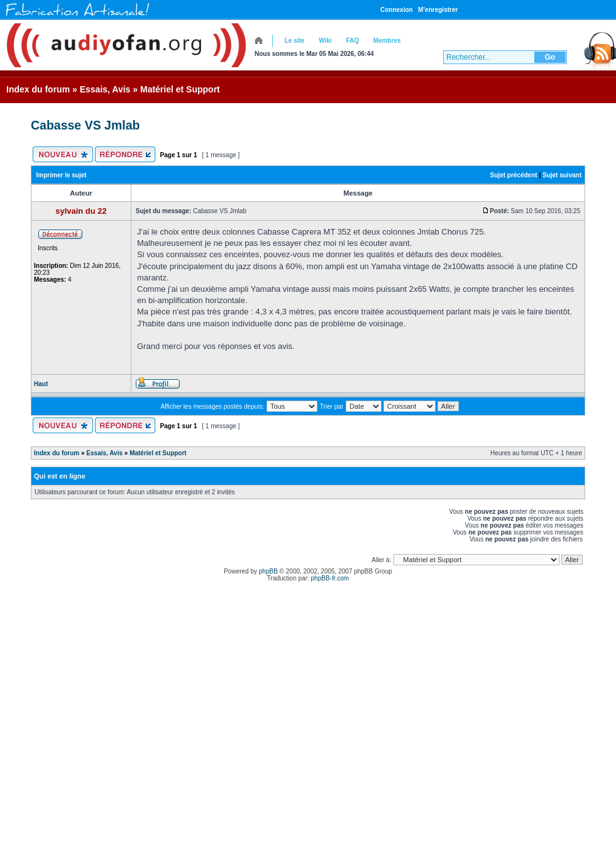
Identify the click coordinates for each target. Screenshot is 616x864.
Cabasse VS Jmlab (85, 125)
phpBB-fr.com (330, 578)
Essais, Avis (105, 89)
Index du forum (38, 89)
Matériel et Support (180, 89)
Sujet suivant (562, 175)
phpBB (268, 571)
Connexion (397, 10)
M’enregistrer (438, 10)
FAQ (352, 41)
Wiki (325, 41)
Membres (387, 41)
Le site (295, 41)
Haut (41, 384)
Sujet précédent (514, 175)
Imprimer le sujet (62, 175)
